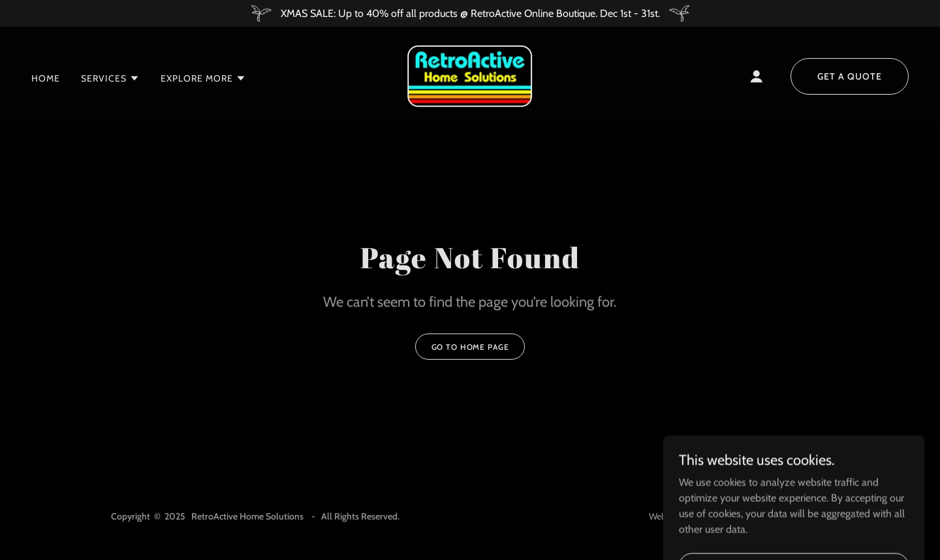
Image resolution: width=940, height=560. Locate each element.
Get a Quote (850, 76)
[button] (110, 78)
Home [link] (46, 78)
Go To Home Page (470, 347)
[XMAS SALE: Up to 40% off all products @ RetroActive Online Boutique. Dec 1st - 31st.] (470, 13)
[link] (470, 75)
